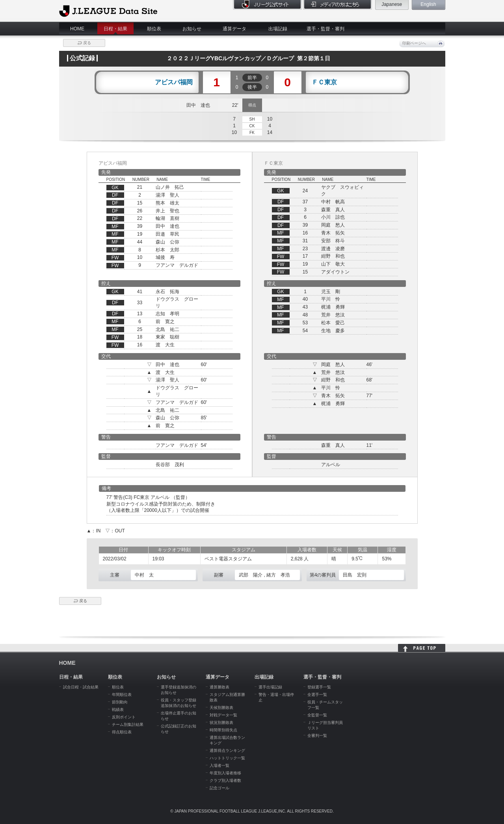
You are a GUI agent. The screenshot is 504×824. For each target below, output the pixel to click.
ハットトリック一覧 (227, 758)
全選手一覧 (317, 695)
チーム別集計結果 (128, 724)
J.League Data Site (108, 11)
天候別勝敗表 (221, 708)
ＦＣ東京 (324, 82)
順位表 (154, 29)
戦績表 (118, 710)
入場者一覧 (219, 765)
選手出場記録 (270, 687)
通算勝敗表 (219, 687)
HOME (77, 29)
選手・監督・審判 (325, 29)
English (428, 4)
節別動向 (120, 702)
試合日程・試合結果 (81, 687)
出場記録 (278, 29)
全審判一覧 (317, 736)
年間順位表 (122, 695)
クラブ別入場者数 (225, 780)
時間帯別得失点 (223, 730)
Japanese (392, 4)
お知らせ (192, 29)
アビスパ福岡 (174, 82)
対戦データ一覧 (223, 715)
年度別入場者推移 (225, 773)
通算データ (234, 29)
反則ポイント (124, 717)
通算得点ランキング (227, 751)
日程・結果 (115, 29)
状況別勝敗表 (221, 723)
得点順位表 (122, 732)
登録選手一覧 (319, 687)
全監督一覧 (317, 715)
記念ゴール (219, 788)
